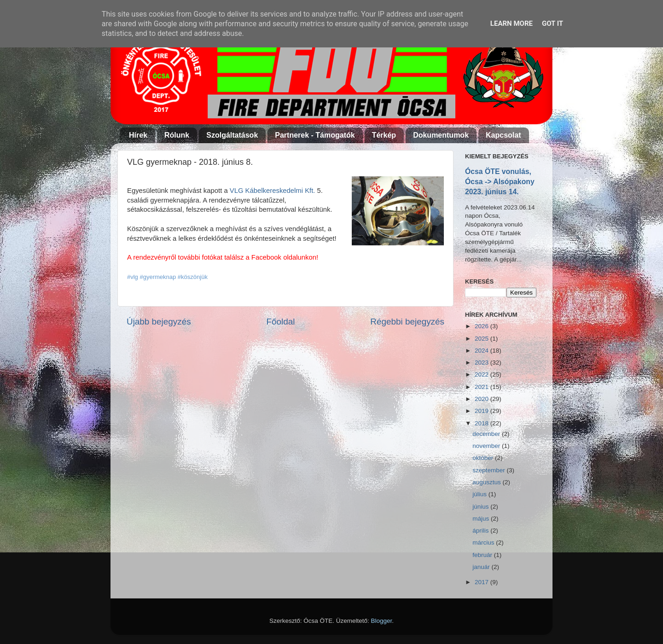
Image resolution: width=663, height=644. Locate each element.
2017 (483, 582)
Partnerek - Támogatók (315, 135)
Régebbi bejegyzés (407, 322)
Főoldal (281, 322)
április (481, 531)
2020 (483, 399)
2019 (483, 411)
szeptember (489, 470)
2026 (483, 326)
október (484, 458)
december (487, 434)
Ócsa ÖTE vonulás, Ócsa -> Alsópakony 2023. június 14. (500, 182)
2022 (483, 374)
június (481, 507)
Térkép (384, 135)
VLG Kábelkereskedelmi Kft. (273, 191)
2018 (483, 423)
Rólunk (177, 135)
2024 (483, 351)
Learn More (512, 23)
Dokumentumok (441, 135)
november (487, 446)
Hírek (138, 135)
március (484, 542)
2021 (483, 387)
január (482, 567)
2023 (483, 363)
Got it (552, 23)
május (482, 519)
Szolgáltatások (232, 135)
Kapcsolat (503, 135)
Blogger (382, 621)
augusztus (487, 482)
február (483, 555)
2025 (483, 339)
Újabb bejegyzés (159, 322)
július (480, 494)
